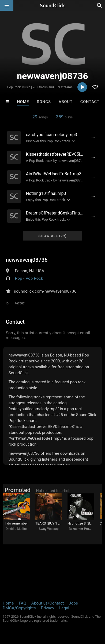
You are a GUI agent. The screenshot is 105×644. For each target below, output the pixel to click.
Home (23, 102)
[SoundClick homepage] (52, 5)
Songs (44, 102)
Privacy (47, 608)
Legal (64, 608)
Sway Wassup (49, 529)
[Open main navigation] (7, 5)
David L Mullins (17, 529)
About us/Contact (48, 603)
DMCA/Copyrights (19, 608)
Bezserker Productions (85, 529)
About (66, 102)
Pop (19, 278)
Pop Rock (34, 278)
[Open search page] (100, 5)
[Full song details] (93, 138)
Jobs (73, 603)
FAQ (22, 603)
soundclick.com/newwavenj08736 (45, 291)
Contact (90, 102)
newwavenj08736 (27, 260)
